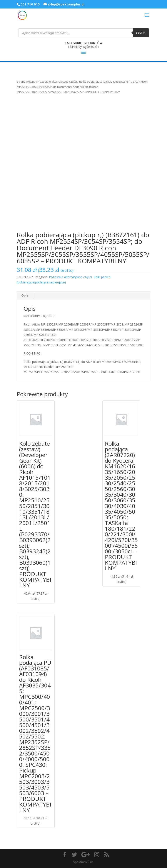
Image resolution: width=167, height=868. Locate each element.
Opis (25, 295)
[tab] (25, 295)
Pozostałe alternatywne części (57, 82)
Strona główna (26, 82)
